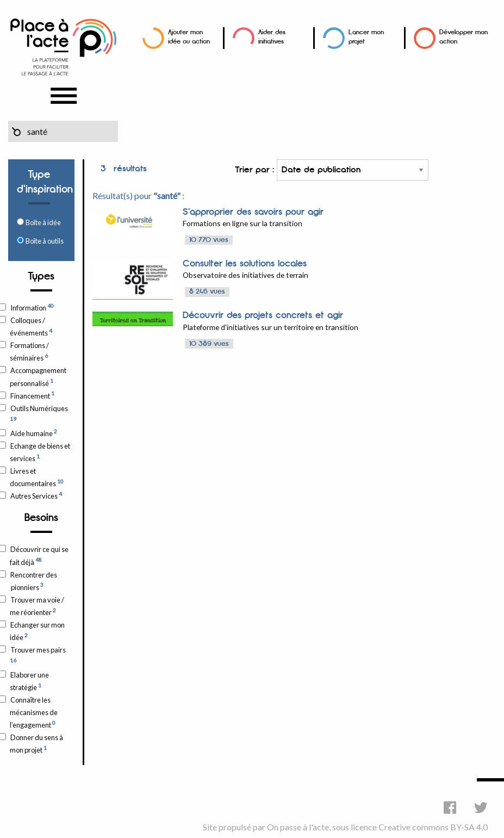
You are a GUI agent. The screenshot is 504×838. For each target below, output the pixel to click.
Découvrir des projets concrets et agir (263, 315)
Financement (32, 395)
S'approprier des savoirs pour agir (253, 212)
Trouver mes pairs (38, 654)
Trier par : (332, 170)
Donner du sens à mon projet (36, 744)
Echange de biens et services (40, 452)
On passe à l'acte (298, 827)
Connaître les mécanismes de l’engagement (34, 712)
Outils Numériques (39, 413)
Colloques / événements (31, 327)
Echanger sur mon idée (37, 631)
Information (32, 307)
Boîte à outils (45, 241)
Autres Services (36, 495)
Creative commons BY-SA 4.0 (433, 827)
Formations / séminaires (29, 352)
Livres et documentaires (37, 477)
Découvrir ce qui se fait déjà (39, 555)
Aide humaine (33, 433)
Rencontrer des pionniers (33, 581)
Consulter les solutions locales (245, 264)
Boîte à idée (43, 222)
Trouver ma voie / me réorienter (37, 606)
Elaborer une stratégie (29, 681)
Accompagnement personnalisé (38, 377)
